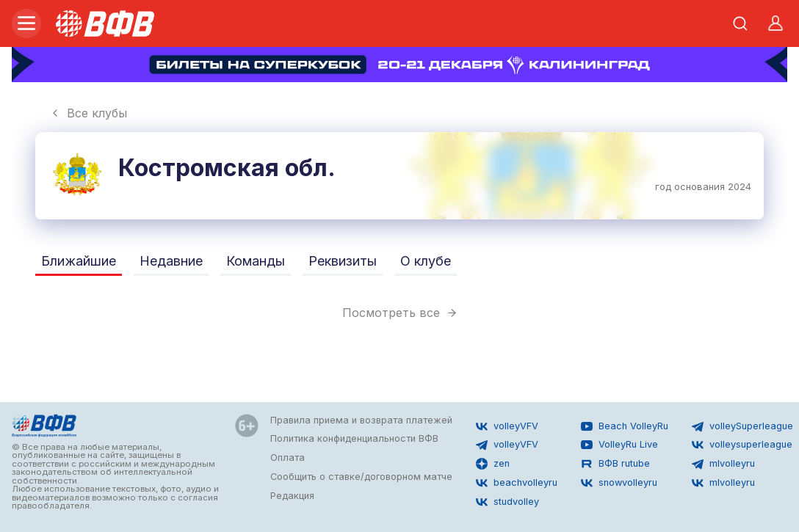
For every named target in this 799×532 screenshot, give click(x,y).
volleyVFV (507, 426)
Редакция (292, 496)
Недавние (171, 261)
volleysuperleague (742, 445)
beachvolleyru (517, 483)
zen (493, 464)
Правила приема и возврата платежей (361, 420)
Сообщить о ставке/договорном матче (361, 477)
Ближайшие (79, 261)
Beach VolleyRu (625, 426)
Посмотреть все (400, 313)
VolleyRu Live (619, 445)
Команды (256, 261)
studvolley (507, 502)
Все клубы (88, 113)
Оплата (288, 458)
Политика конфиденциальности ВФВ (354, 438)
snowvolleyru (619, 483)
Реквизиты (343, 261)
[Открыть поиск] (740, 23)
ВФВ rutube (615, 464)
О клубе (426, 261)
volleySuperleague (742, 426)
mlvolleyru (723, 464)
